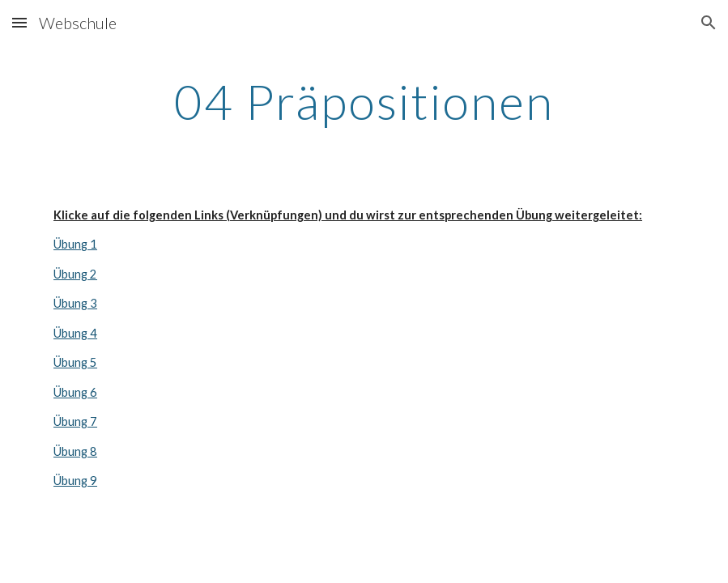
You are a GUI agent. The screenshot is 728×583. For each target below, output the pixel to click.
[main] (364, 101)
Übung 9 (75, 481)
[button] (19, 22)
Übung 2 (75, 274)
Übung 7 (75, 421)
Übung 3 (75, 303)
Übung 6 (75, 392)
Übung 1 (75, 244)
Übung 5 (75, 362)
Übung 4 (75, 333)
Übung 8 (75, 451)
